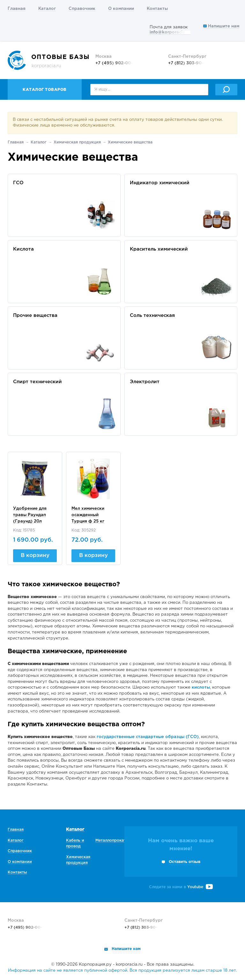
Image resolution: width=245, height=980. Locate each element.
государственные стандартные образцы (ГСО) (148, 737)
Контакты (157, 9)
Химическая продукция (77, 142)
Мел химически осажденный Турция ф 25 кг (88, 515)
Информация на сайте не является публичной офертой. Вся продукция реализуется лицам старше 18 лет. (122, 971)
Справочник (82, 9)
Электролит (145, 382)
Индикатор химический (160, 183)
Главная (17, 9)
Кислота (23, 249)
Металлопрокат (111, 841)
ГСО (18, 183)
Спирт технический (37, 382)
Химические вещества (130, 142)
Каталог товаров (45, 90)
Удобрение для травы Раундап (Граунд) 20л (30, 515)
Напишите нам (221, 26)
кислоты (201, 687)
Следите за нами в (181, 887)
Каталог (47, 9)
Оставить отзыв (185, 862)
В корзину (35, 556)
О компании (121, 9)
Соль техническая (152, 315)
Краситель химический (159, 249)
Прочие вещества (35, 315)
